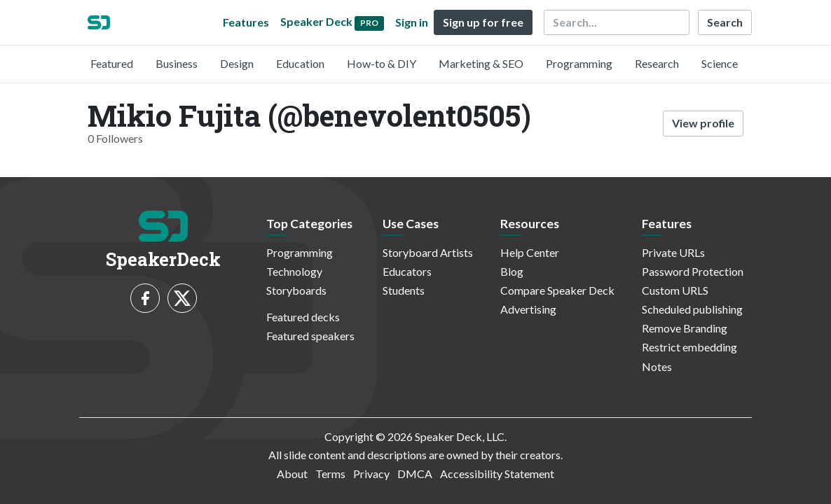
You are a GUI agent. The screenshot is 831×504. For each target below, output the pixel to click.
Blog (512, 271)
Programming (579, 63)
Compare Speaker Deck (557, 290)
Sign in (412, 22)
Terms (330, 474)
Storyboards (296, 290)
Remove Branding (685, 328)
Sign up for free (483, 22)
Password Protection (693, 271)
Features (246, 22)
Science (720, 63)
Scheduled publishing (692, 309)
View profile (703, 123)
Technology (294, 271)
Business (177, 63)
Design (237, 63)
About (292, 474)
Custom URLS (675, 290)
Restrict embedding (689, 347)
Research (657, 63)
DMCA (415, 474)
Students (404, 290)
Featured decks (303, 317)
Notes (657, 366)
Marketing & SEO (481, 63)
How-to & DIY (382, 63)
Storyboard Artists (428, 252)
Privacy (371, 474)
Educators (407, 271)
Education (300, 63)
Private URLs (673, 252)
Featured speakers (310, 336)
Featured (112, 63)
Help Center (530, 252)
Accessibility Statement (497, 474)
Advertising (528, 309)
